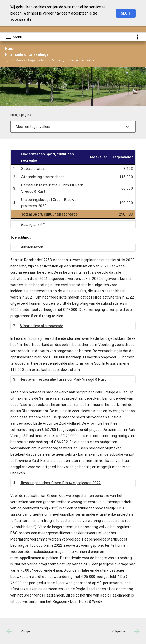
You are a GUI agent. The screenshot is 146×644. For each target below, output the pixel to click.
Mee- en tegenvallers (31, 60)
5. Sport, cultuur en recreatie (73, 60)
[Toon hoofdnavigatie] (14, 37)
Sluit (126, 13)
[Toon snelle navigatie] (138, 37)
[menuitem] (34, 60)
